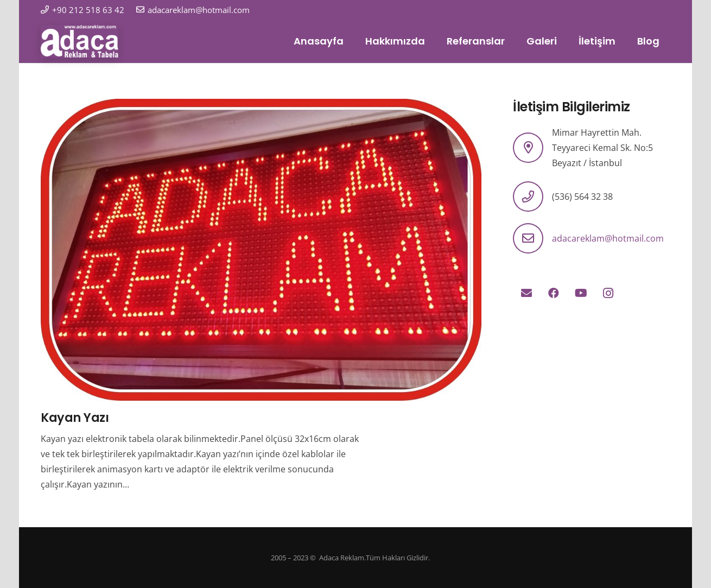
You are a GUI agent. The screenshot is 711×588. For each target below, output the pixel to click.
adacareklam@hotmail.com (608, 238)
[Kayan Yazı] (261, 106)
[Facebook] (554, 293)
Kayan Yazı (75, 418)
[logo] (80, 41)
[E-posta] (526, 293)
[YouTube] (581, 293)
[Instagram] (608, 293)
